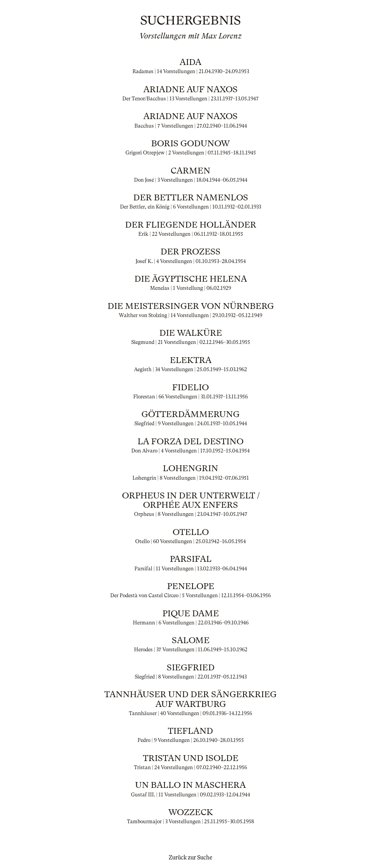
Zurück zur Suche (190, 857)
